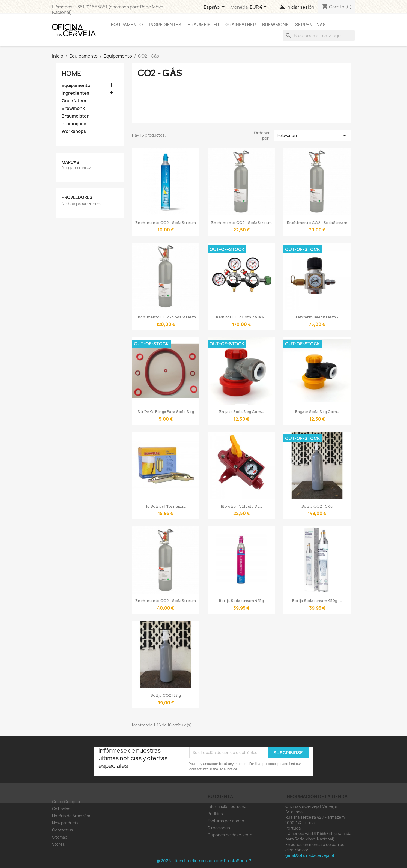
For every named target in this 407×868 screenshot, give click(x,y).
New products (65, 823)
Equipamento (127, 25)
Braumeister (203, 25)
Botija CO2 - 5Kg (317, 506)
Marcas (70, 162)
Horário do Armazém (71, 816)
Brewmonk (276, 25)
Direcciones (219, 828)
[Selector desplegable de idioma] (215, 7)
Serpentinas (310, 25)
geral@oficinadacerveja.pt (310, 855)
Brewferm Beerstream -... (317, 317)
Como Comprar (66, 802)
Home (71, 73)
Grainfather (241, 25)
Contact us (63, 830)
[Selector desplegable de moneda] (259, 7)
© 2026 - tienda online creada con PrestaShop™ (204, 861)
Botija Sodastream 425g (241, 601)
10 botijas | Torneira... (166, 506)
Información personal (227, 806)
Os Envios (61, 809)
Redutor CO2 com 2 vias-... (241, 317)
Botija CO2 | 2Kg (166, 695)
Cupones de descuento (230, 835)
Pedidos (215, 814)
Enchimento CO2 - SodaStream (166, 223)
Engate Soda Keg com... (241, 412)
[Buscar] (319, 35)
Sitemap (60, 837)
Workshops (74, 131)
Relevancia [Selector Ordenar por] (312, 136)
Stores (59, 844)
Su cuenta (220, 797)
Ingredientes (165, 25)
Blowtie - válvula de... (241, 506)
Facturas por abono (226, 821)
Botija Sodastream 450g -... (317, 601)
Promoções (74, 124)
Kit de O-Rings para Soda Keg (166, 412)
